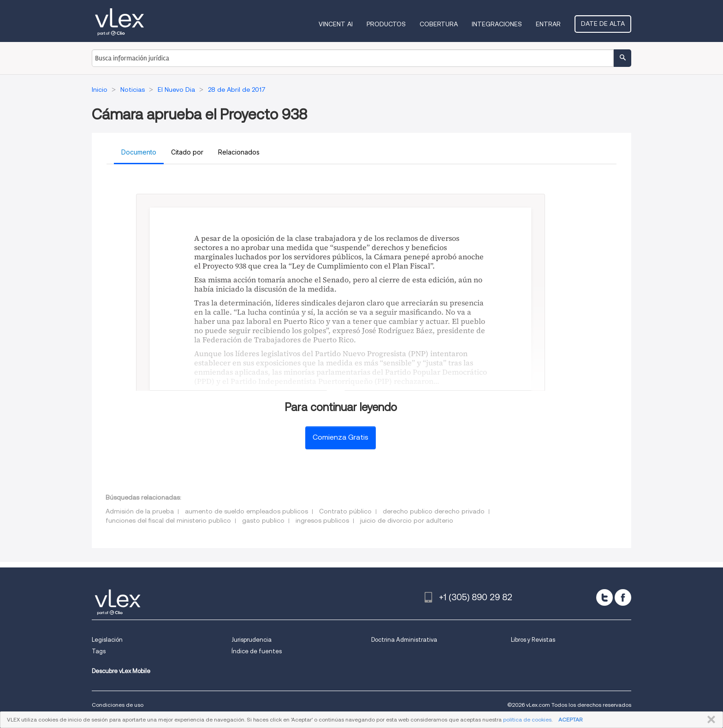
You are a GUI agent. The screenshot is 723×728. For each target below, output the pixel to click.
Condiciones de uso (118, 705)
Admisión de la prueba (140, 511)
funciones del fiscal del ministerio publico (168, 520)
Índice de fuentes (257, 651)
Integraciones (497, 24)
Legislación (107, 640)
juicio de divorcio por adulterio (407, 520)
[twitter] (604, 597)
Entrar (548, 24)
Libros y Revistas (533, 640)
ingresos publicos (322, 520)
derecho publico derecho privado (434, 511)
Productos (386, 24)
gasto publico (263, 520)
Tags (99, 651)
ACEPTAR (570, 719)
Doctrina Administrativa (404, 640)
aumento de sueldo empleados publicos (246, 511)
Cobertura (439, 24)
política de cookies (527, 719)
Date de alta (603, 24)
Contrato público (345, 511)
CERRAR (709, 720)
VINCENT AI (336, 24)
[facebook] (623, 597)
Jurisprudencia (252, 640)
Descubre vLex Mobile (121, 671)
